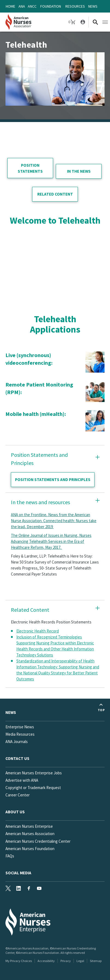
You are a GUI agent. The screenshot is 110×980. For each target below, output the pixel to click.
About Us (15, 812)
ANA (22, 6)
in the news (79, 171)
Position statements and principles (53, 480)
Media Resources (20, 734)
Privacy (66, 961)
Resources (75, 6)
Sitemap (96, 961)
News (93, 6)
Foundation (51, 6)
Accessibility (46, 961)
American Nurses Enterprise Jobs (34, 773)
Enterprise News (20, 727)
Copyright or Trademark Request (33, 788)
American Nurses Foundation (30, 849)
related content (55, 194)
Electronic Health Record (38, 631)
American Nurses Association (30, 834)
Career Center (18, 795)
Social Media (18, 873)
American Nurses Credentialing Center (38, 841)
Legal (80, 961)
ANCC (32, 6)
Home (10, 6)
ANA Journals (17, 742)
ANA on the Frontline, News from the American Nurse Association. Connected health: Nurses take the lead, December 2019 (54, 521)
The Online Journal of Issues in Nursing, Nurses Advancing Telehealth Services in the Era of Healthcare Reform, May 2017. (51, 541)
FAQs (10, 856)
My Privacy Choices (19, 961)
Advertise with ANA (22, 780)
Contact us (17, 758)
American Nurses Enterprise (29, 826)
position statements (30, 168)
